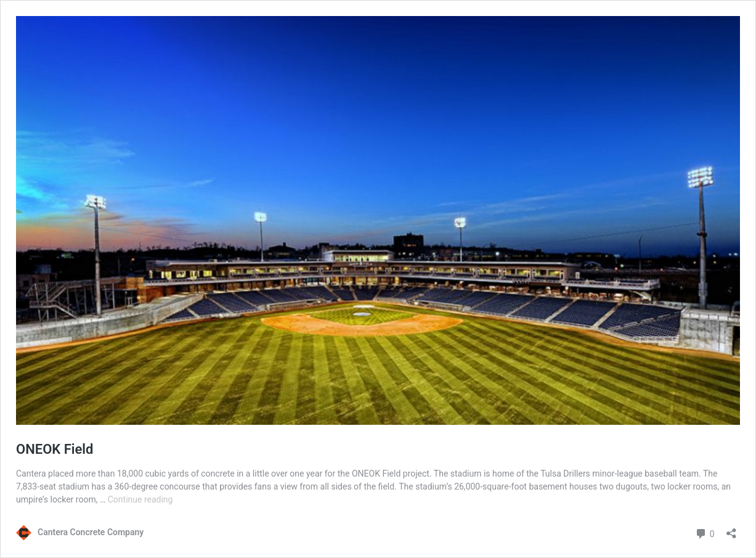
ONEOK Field (55, 449)
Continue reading (140, 499)
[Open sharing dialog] (731, 529)
